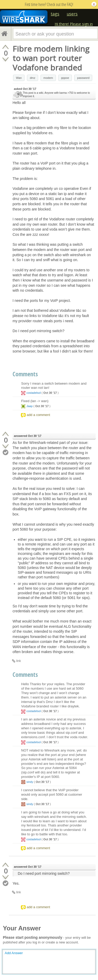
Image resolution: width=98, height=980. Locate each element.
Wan (19, 78)
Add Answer (14, 953)
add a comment (38, 415)
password (83, 78)
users (72, 14)
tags (55, 14)
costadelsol (34, 393)
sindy (30, 782)
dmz (33, 78)
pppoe (65, 78)
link (19, 661)
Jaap (30, 406)
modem (48, 78)
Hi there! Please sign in (74, 24)
